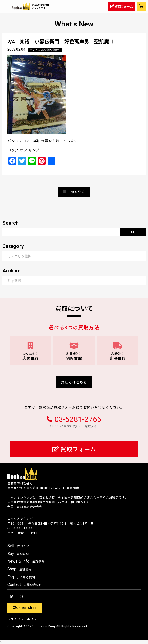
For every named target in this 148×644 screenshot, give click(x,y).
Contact (25, 585)
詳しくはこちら (74, 382)
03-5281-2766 (78, 419)
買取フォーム (74, 450)
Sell (18, 546)
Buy (18, 554)
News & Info (26, 561)
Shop (19, 569)
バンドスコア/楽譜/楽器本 (45, 50)
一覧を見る (74, 192)
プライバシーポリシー (24, 619)
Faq (21, 577)
